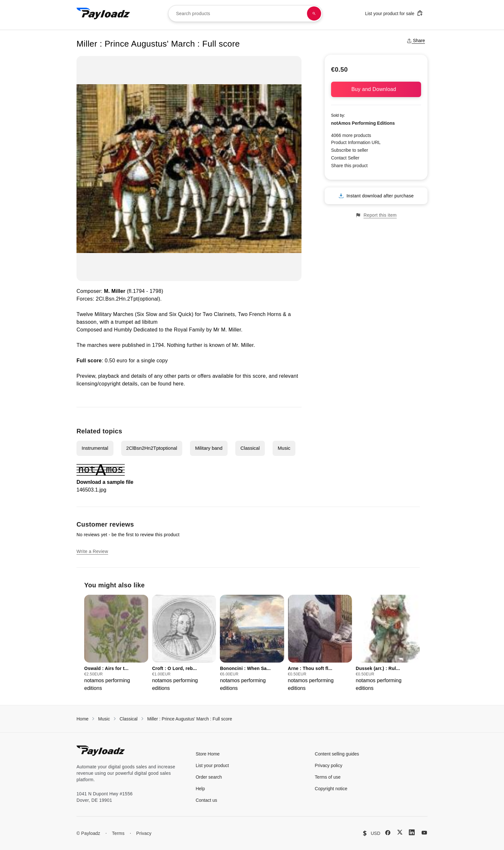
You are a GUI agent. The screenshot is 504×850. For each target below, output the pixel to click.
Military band (209, 448)
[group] (116, 643)
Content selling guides (337, 754)
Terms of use (328, 777)
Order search (209, 777)
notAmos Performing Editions (363, 123)
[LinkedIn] (412, 832)
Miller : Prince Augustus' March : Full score (190, 719)
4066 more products (351, 135)
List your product (212, 765)
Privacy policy (328, 765)
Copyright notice (331, 789)
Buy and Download (376, 89)
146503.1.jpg (91, 490)
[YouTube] (424, 833)
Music (284, 448)
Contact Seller (345, 158)
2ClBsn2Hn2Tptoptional (152, 448)
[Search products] (314, 14)
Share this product (349, 166)
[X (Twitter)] (400, 832)
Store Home (208, 754)
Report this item (376, 215)
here (178, 384)
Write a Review (92, 551)
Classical (250, 448)
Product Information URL (356, 142)
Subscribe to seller (350, 150)
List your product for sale (394, 13)
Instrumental (95, 448)
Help (200, 789)
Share (416, 41)
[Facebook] (388, 833)
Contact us (207, 800)
